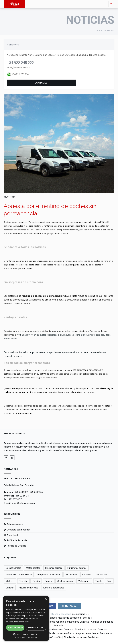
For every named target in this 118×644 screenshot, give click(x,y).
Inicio (99, 30)
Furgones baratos (54, 568)
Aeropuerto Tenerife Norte (19, 575)
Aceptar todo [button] (15, 628)
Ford (109, 581)
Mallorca (10, 581)
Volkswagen (84, 581)
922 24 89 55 (36, 492)
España (36, 581)
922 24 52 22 (21, 492)
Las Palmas (102, 575)
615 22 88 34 (22, 496)
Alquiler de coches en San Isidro (81, 637)
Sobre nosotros (15, 524)
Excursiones (71, 575)
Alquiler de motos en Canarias (91, 630)
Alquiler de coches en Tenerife (74, 618)
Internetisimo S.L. (81, 614)
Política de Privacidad (17, 540)
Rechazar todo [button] (36, 628)
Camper (10, 588)
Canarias (87, 575)
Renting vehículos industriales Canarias (52, 630)
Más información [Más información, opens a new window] (22, 622)
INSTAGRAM (70, 606)
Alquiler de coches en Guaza (59, 633)
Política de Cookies (16, 546)
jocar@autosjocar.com (18, 67)
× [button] (46, 599)
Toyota (99, 581)
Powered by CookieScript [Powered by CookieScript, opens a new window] (26, 638)
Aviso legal (12, 535)
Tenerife (23, 581)
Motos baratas (33, 568)
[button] (26, 634)
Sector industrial (65, 581)
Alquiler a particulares (54, 588)
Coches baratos (13, 568)
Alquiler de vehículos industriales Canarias (66, 622)
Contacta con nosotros (19, 530)
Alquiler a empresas (28, 588)
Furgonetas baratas (77, 568)
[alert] (26, 618)
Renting (49, 581)
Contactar (41, 83)
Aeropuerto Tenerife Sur (49, 575)
